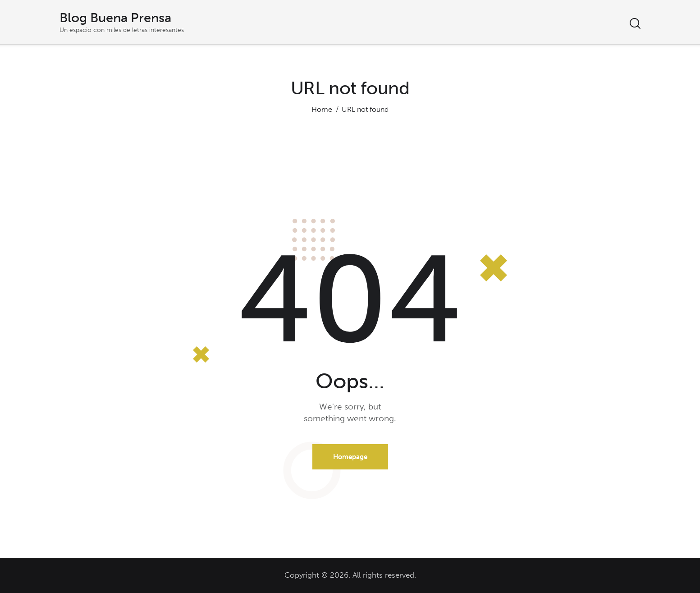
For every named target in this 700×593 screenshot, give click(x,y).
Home (322, 109)
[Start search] (635, 24)
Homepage (350, 457)
